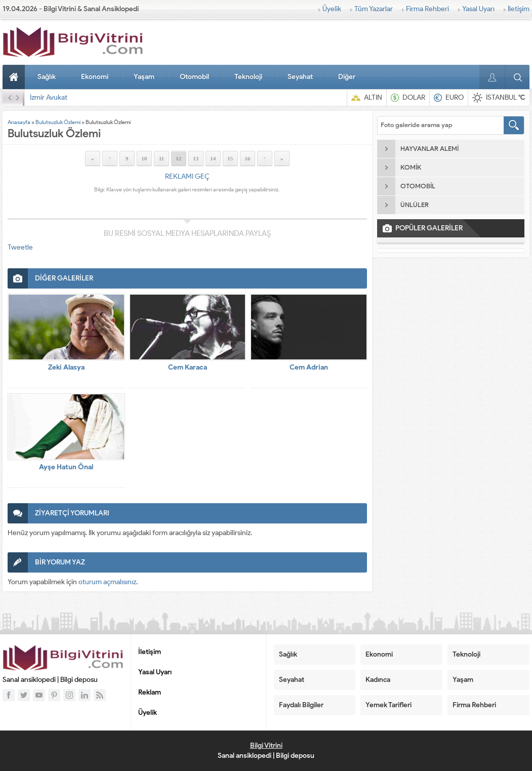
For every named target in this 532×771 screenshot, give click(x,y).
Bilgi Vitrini (266, 745)
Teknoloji (248, 77)
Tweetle (20, 247)
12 (178, 158)
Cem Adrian (309, 367)
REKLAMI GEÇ (187, 176)
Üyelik (332, 9)
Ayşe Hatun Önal (66, 467)
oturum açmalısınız (107, 582)
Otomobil (194, 77)
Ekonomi (95, 77)
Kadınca (378, 680)
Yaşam (144, 77)
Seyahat (300, 77)
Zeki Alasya (66, 367)
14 (213, 158)
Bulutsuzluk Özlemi (58, 122)
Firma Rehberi (427, 9)
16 (247, 158)
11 (161, 158)
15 (230, 158)
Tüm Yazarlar (374, 9)
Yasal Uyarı (478, 9)
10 (144, 158)
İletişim (519, 9)
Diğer (347, 77)
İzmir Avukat (49, 97)
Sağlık (47, 77)
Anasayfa (15, 77)
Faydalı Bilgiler (301, 705)
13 (196, 158)
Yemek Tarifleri (388, 705)
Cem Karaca (188, 367)
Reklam (150, 692)
